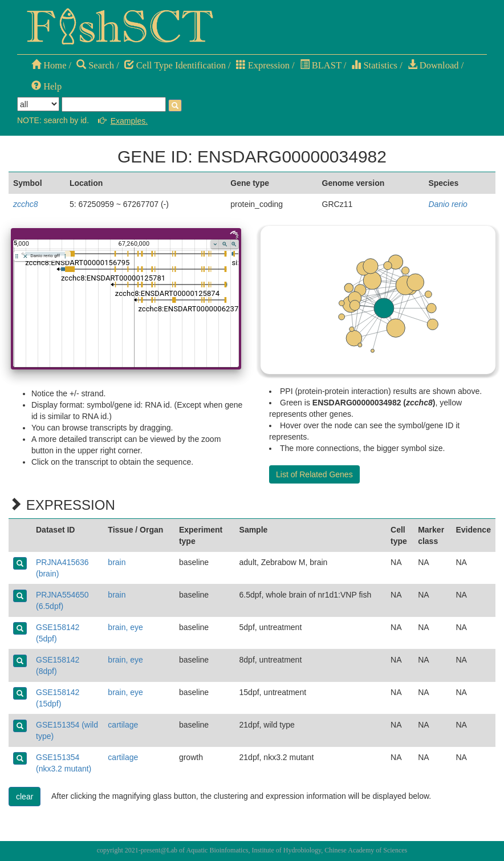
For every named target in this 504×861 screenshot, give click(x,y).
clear (25, 797)
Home (49, 65)
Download (433, 65)
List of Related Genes (314, 474)
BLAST (321, 65)
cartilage (123, 725)
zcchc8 (26, 204)
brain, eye (125, 627)
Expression (263, 65)
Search (95, 65)
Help (46, 86)
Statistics (374, 65)
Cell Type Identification (175, 65)
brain (117, 562)
